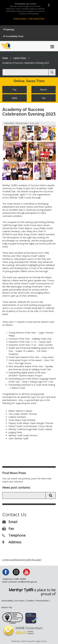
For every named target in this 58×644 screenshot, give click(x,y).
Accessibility (7, 601)
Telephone (14, 535)
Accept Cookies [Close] (20, 18)
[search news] (24, 495)
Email (10, 522)
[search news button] (51, 495)
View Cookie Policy (37, 18)
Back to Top (7, 607)
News (5, 58)
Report (43, 90)
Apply (14, 98)
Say (44, 98)
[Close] (49, 5)
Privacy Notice (42, 601)
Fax (8, 528)
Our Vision (20, 601)
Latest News (20, 58)
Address (12, 542)
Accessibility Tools (13, 36)
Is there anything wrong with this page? (22, 560)
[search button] (52, 72)
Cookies (30, 601)
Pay (15, 90)
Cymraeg (9, 30)
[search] (25, 72)
